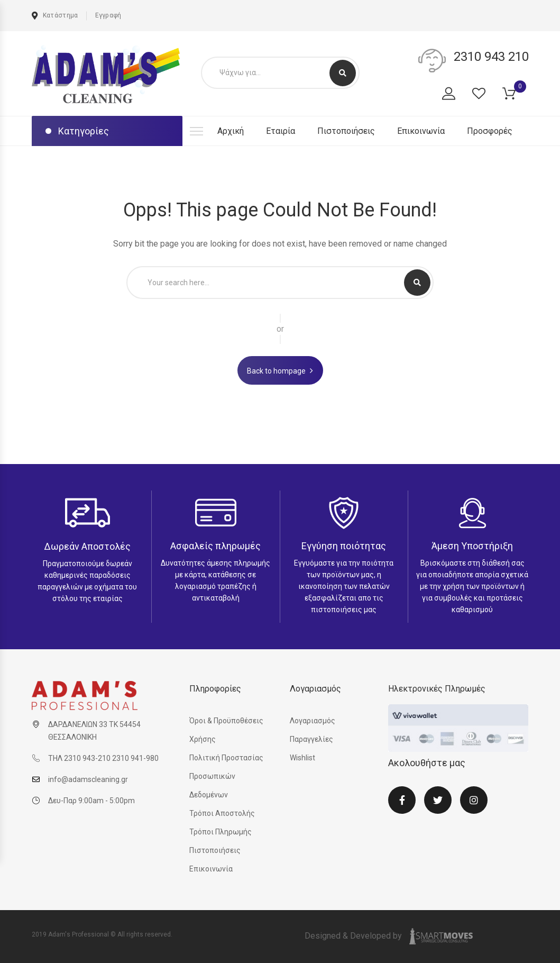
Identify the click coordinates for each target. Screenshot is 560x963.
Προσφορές (490, 131)
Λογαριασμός (313, 721)
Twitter (438, 800)
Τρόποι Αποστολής (222, 813)
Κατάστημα (55, 16)
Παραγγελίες (311, 739)
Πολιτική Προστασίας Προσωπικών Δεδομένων (226, 776)
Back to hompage (276, 371)
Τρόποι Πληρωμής (221, 832)
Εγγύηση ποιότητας (344, 546)
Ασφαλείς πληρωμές (215, 546)
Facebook (402, 800)
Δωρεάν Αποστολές (87, 546)
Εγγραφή (108, 15)
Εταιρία (281, 131)
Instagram (474, 800)
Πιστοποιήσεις (346, 131)
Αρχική (231, 131)
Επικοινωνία (421, 131)
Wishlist (302, 758)
